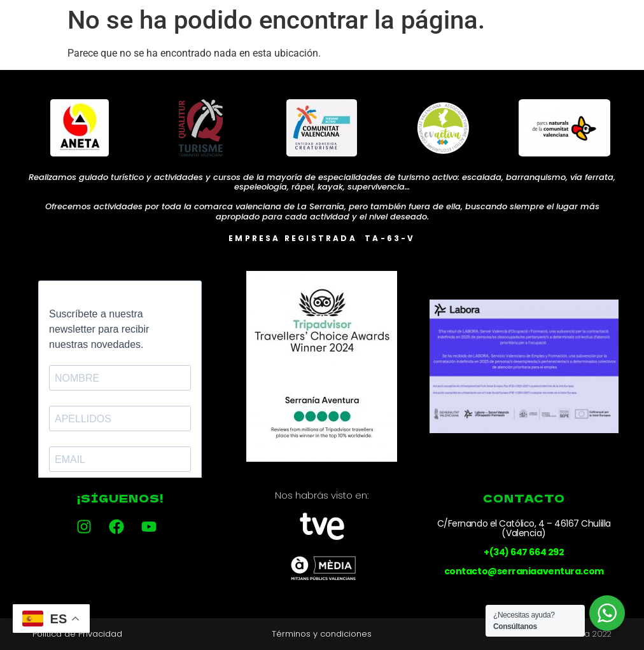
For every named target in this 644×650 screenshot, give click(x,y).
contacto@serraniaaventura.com (524, 571)
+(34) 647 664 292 (524, 552)
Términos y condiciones (322, 634)
